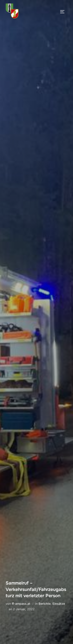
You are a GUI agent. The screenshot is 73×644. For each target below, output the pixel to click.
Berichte (45, 604)
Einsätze (59, 604)
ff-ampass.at (21, 604)
